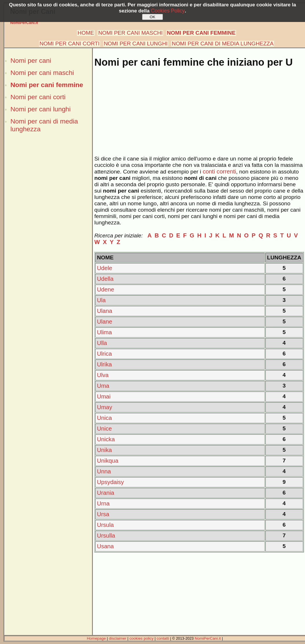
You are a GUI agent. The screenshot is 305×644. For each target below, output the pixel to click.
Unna (104, 471)
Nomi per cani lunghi (41, 109)
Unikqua (108, 461)
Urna (103, 503)
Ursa (103, 514)
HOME (86, 33)
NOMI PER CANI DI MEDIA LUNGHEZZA (223, 44)
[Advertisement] (48, 184)
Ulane (105, 322)
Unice (104, 429)
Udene (105, 289)
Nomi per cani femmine (47, 85)
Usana (105, 546)
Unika (104, 450)
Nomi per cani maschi (42, 73)
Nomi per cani (31, 60)
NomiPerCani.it (24, 23)
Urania (105, 493)
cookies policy (142, 638)
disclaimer (117, 638)
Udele (105, 268)
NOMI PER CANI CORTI (70, 44)
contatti (163, 638)
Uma (103, 386)
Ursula (105, 525)
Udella (105, 279)
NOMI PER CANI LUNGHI (136, 44)
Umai (104, 396)
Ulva (103, 375)
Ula (101, 300)
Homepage (96, 638)
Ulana (105, 311)
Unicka (106, 439)
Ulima (104, 332)
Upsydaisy (110, 482)
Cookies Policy (168, 11)
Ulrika (104, 364)
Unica (104, 418)
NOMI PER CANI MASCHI (130, 33)
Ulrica (104, 354)
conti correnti (219, 171)
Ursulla (106, 536)
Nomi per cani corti (38, 97)
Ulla (102, 343)
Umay (105, 407)
